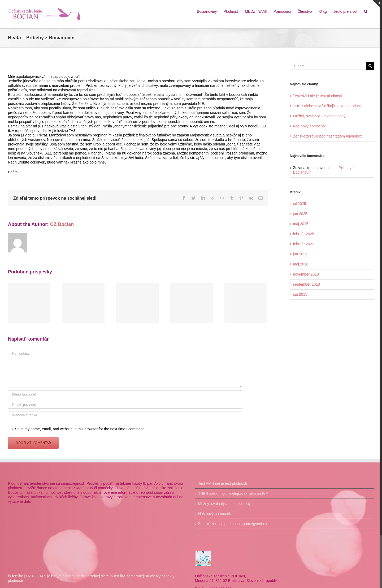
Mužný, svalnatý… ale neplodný (318, 116)
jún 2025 (298, 214)
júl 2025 (298, 204)
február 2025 (302, 234)
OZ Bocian (62, 229)
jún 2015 (298, 294)
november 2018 (304, 274)
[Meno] (124, 399)
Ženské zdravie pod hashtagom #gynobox (326, 136)
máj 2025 (299, 224)
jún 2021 (298, 254)
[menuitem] (205, 11)
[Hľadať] (363, 11)
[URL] (124, 420)
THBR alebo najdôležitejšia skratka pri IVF (326, 106)
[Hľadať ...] (326, 66)
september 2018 (305, 284)
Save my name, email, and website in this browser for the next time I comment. (80, 434)
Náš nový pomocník (308, 126)
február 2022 (302, 244)
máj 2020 (299, 264)
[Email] (124, 409)
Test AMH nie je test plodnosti (316, 96)
